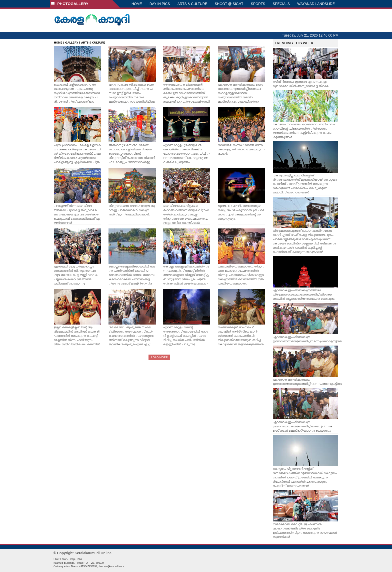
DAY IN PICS (160, 4)
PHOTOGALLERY (70, 4)
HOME (137, 4)
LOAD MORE (159, 357)
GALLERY (72, 43)
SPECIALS (281, 4)
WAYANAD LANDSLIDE (316, 4)
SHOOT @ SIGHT (229, 4)
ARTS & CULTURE (192, 4)
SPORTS (258, 4)
